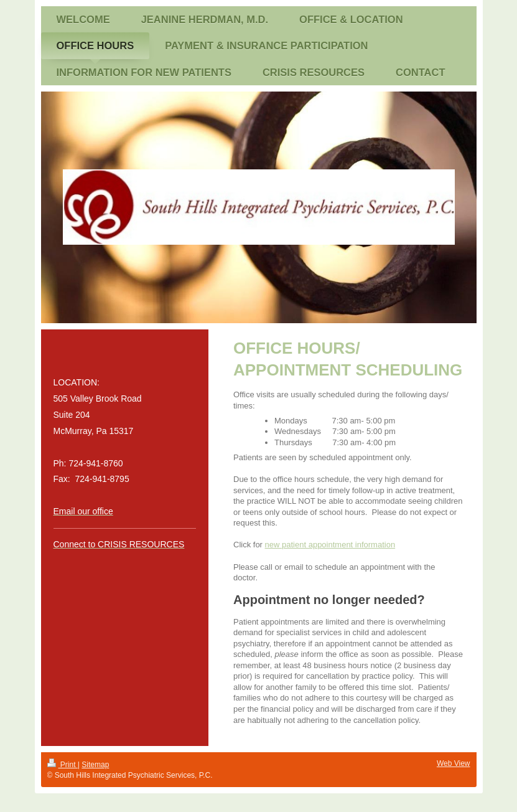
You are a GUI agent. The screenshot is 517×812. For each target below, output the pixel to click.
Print (63, 765)
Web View (454, 763)
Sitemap (95, 765)
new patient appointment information (330, 545)
